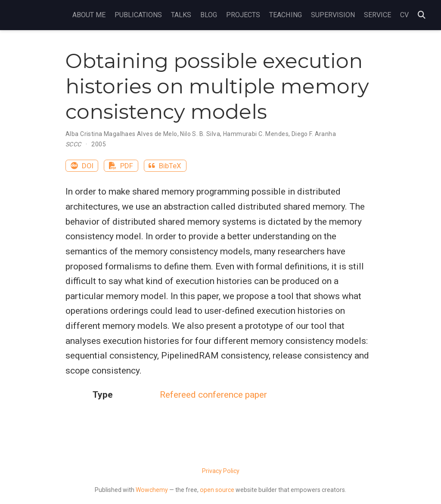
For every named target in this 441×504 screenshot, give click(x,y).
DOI (82, 166)
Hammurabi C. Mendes (256, 134)
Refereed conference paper (213, 395)
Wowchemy (152, 490)
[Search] (422, 15)
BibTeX (165, 166)
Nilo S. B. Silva (200, 134)
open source (217, 490)
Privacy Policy (221, 471)
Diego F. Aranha (314, 134)
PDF (121, 166)
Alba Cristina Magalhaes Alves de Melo (121, 134)
